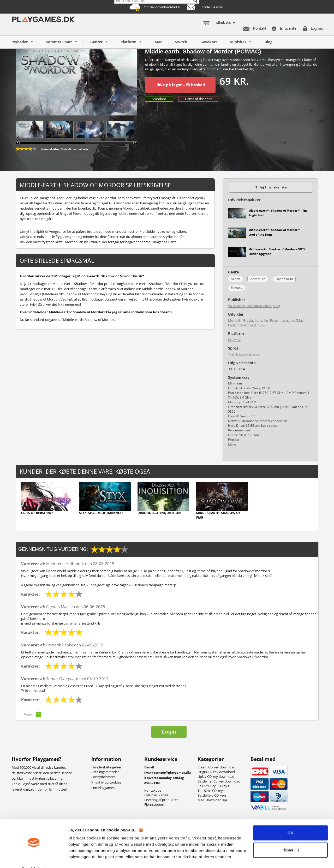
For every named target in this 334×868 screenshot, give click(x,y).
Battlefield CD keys (212, 795)
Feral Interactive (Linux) (246, 325)
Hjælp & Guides (156, 795)
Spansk (254, 354)
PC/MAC (234, 340)
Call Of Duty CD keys (213, 786)
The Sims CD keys (211, 791)
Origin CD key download (216, 772)
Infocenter (285, 28)
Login (169, 732)
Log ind (313, 28)
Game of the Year (198, 99)
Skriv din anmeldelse (75, 149)
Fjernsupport (154, 804)
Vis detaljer (79, 858)
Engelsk (242, 354)
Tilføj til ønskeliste (271, 187)
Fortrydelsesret (103, 777)
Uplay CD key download (216, 777)
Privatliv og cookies (106, 782)
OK (291, 819)
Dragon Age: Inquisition (159, 513)
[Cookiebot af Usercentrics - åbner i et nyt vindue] (34, 858)
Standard (159, 99)
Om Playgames (103, 788)
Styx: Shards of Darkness (101, 513)
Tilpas (291, 836)
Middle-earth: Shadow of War (218, 515)
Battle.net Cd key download (219, 781)
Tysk (232, 354)
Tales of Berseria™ (37, 513)
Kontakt (255, 28)
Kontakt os (153, 790)
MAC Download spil (213, 800)
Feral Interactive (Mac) (263, 306)
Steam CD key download (216, 767)
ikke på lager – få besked (181, 85)
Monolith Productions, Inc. (249, 320)
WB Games (236, 306)
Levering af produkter (161, 800)
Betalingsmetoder (105, 772)
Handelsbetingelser (106, 767)
